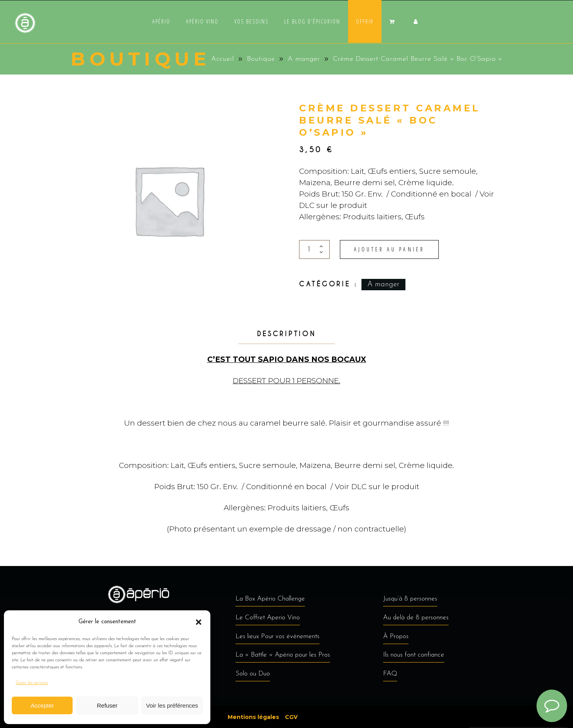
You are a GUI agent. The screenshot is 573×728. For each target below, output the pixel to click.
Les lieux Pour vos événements (277, 636)
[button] (199, 622)
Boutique (261, 59)
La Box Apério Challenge (270, 599)
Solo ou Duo (253, 674)
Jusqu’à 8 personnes (410, 599)
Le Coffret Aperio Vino (268, 618)
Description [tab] (286, 334)
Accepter (42, 705)
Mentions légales (253, 717)
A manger (304, 59)
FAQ (390, 674)
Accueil (223, 59)
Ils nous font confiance (414, 655)
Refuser (107, 705)
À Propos (396, 636)
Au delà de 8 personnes (416, 618)
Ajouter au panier (389, 249)
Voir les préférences (172, 705)
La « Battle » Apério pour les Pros (283, 655)
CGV (291, 717)
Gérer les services (32, 683)
